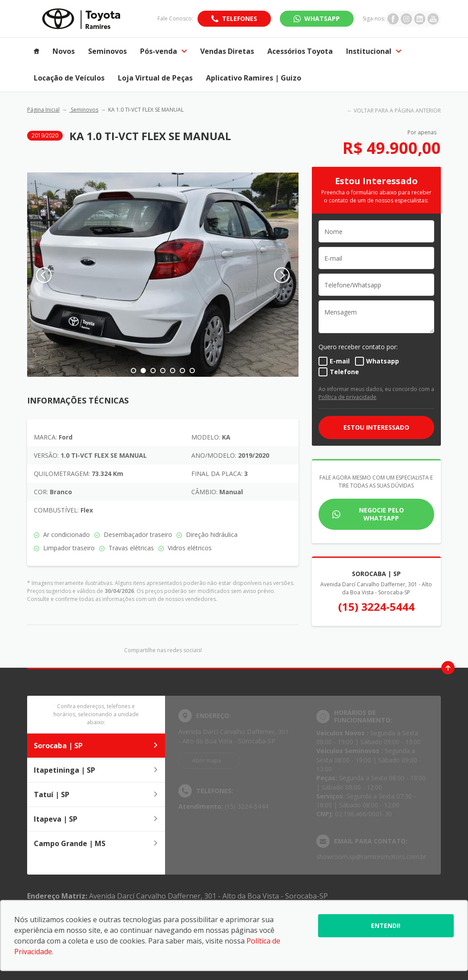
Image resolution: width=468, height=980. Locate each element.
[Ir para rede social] (393, 19)
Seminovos (84, 110)
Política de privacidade (347, 397)
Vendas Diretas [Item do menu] (227, 51)
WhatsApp (322, 18)
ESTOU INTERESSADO (376, 427)
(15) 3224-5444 (376, 607)
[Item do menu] (36, 51)
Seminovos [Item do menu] (107, 51)
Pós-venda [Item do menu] (163, 51)
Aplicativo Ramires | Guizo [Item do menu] (254, 78)
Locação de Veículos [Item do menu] (69, 78)
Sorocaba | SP (96, 746)
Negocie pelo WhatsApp (381, 514)
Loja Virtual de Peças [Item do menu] (155, 78)
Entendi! (386, 926)
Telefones (240, 18)
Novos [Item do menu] (64, 51)
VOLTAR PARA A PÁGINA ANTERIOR (397, 111)
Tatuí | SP (96, 794)
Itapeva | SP (96, 819)
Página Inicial (43, 110)
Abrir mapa (207, 760)
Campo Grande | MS (96, 843)
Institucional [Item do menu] (374, 51)
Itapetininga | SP (96, 770)
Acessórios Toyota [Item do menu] (300, 51)
